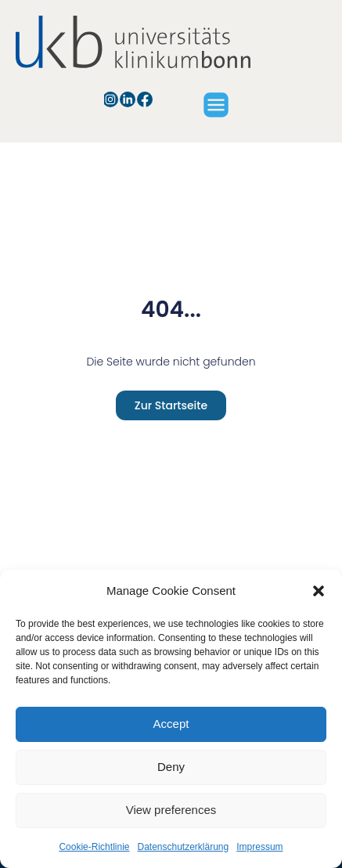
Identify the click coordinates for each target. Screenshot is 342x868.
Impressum (259, 847)
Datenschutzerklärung (183, 847)
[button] (319, 591)
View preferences (171, 810)
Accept (171, 724)
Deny (171, 767)
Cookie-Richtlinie (94, 847)
